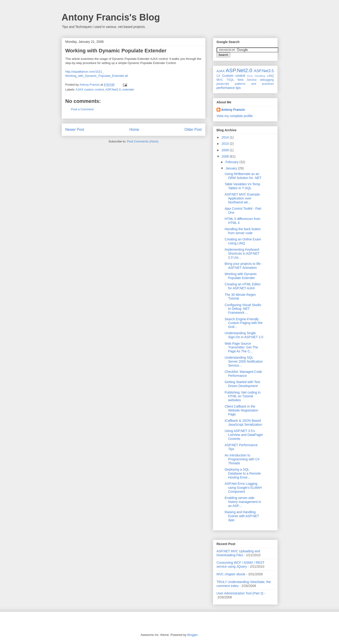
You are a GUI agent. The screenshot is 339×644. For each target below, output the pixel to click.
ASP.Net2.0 (113, 89)
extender (128, 89)
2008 (226, 156)
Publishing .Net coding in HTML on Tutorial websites (242, 396)
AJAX (221, 71)
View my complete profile (235, 116)
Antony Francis (233, 110)
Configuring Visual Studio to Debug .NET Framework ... (243, 309)
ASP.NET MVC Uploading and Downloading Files (238, 553)
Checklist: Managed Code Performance (243, 374)
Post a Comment (82, 109)
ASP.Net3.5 (264, 71)
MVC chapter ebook (231, 574)
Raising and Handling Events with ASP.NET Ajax (242, 516)
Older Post (193, 130)
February (232, 162)
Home (134, 130)
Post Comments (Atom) (143, 141)
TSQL (230, 80)
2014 (226, 137)
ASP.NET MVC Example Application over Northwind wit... (242, 198)
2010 (226, 144)
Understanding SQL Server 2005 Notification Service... (244, 361)
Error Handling (256, 76)
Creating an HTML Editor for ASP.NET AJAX (242, 286)
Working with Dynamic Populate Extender (241, 276)
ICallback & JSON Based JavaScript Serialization (243, 423)
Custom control (234, 76)
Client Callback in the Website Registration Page (241, 410)
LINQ (270, 76)
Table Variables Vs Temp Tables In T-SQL (242, 186)
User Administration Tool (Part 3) (240, 593)
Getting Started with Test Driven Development (242, 384)
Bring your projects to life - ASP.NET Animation (243, 266)
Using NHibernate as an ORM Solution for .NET (243, 176)
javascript (223, 84)
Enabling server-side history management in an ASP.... (243, 502)
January (232, 168)
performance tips (229, 88)
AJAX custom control (90, 89)
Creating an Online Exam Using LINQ (243, 241)
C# (218, 76)
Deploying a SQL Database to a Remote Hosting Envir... (243, 473)
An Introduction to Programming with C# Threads (242, 459)
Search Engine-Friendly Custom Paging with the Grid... (243, 323)
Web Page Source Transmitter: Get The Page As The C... (241, 347)
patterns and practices (254, 84)
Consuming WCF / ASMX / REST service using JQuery (241, 565)
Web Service (247, 80)
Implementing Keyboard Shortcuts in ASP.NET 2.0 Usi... (242, 253)
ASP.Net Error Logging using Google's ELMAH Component (243, 488)
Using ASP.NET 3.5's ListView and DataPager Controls (244, 435)
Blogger (192, 635)
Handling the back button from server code (243, 231)
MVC (220, 80)
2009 (226, 150)
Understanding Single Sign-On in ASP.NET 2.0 (244, 335)
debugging (267, 80)
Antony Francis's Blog (111, 17)
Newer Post (75, 130)
